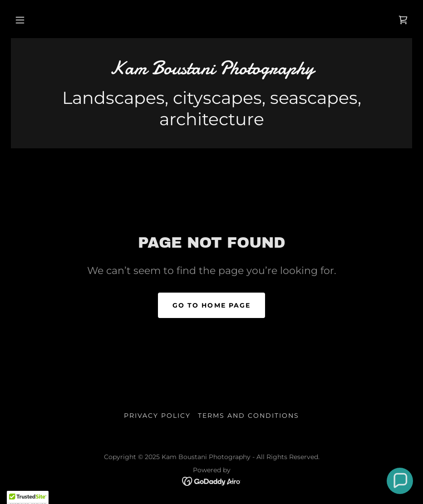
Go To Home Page (211, 305)
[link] (403, 20)
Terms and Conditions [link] (248, 416)
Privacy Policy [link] (157, 416)
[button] (20, 20)
